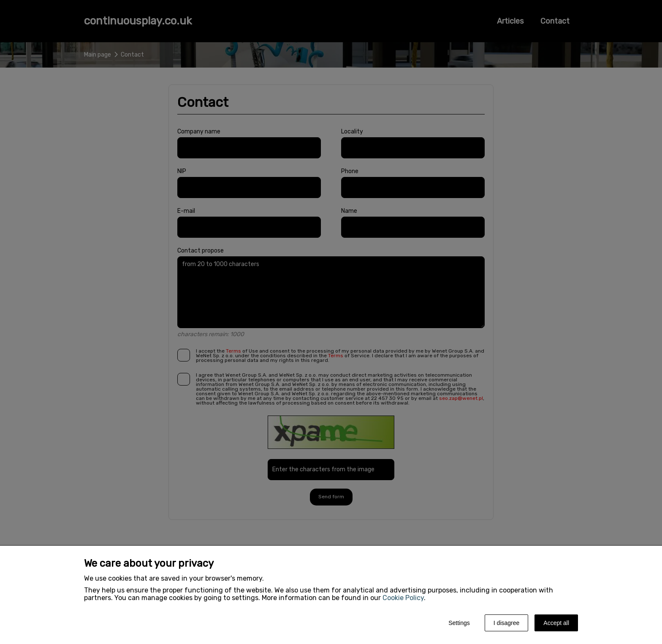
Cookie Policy (403, 598)
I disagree (506, 623)
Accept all (556, 623)
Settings (459, 623)
